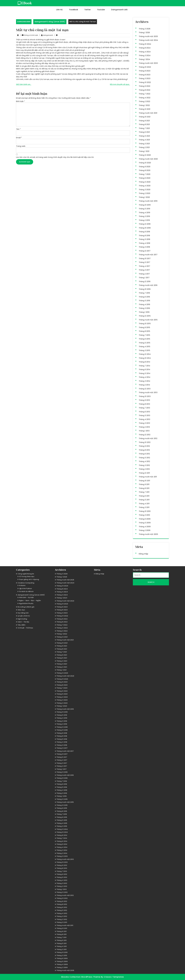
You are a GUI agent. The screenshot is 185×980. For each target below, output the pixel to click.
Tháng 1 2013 (144, 431)
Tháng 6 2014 (144, 369)
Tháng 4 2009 (145, 527)
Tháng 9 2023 (145, 71)
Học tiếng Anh (23, 613)
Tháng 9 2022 (144, 86)
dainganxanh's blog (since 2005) (50, 22)
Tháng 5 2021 (144, 136)
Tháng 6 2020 (145, 178)
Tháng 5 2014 (144, 373)
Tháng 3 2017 (144, 270)
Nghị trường (22, 619)
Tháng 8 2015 (144, 331)
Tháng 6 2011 (144, 496)
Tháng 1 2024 (144, 59)
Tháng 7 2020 (145, 174)
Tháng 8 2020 (145, 170)
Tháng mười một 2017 (148, 255)
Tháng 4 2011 (144, 504)
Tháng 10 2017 (145, 258)
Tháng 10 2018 (145, 228)
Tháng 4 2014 (144, 377)
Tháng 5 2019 (144, 209)
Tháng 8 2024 (145, 48)
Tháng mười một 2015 (148, 320)
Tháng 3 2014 (144, 381)
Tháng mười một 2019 (148, 201)
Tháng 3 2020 (145, 190)
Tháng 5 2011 (144, 500)
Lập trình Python (25, 589)
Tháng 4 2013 (144, 419)
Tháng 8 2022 (144, 90)
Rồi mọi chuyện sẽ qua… (120, 84)
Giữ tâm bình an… (24, 84)
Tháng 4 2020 (145, 186)
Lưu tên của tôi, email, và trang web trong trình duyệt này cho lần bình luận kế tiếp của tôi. (55, 157)
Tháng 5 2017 (144, 262)
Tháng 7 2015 (144, 335)
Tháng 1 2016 (144, 312)
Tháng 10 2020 (145, 163)
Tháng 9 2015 (144, 327)
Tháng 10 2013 (145, 396)
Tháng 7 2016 (144, 293)
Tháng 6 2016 (144, 297)
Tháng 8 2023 (145, 75)
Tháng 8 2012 (144, 450)
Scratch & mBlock (26, 591)
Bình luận (20, 101)
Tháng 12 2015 (145, 316)
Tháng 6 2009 (145, 519)
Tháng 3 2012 (144, 465)
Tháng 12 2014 (145, 354)
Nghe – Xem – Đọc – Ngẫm (30, 601)
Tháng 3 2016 (144, 308)
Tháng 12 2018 (145, 224)
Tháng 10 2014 (145, 358)
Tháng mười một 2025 (148, 36)
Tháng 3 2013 (144, 423)
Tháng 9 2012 (144, 446)
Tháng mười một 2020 (148, 159)
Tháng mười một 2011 (148, 477)
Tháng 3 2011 (144, 507)
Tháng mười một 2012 (148, 438)
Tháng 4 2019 (144, 213)
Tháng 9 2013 (144, 400)
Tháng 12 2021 (145, 109)
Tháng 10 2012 (145, 442)
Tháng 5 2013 (144, 415)
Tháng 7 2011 (144, 492)
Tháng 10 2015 (145, 324)
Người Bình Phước (26, 603)
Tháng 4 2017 (144, 266)
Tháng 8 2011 (144, 488)
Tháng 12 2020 (145, 155)
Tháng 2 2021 (144, 147)
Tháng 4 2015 (144, 346)
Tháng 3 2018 (144, 247)
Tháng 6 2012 (144, 454)
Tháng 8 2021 (144, 124)
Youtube (101, 10)
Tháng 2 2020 (144, 193)
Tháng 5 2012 (144, 458)
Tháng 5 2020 (145, 182)
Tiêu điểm (22, 625)
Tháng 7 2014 (144, 366)
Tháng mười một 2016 (148, 285)
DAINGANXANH (24, 22)
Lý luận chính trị (24, 616)
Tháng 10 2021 (145, 117)
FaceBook (74, 10)
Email (19, 138)
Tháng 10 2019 (145, 205)
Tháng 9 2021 (144, 121)
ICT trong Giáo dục (27, 576)
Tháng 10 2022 (145, 82)
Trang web (21, 146)
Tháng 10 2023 (145, 67)
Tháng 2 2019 (144, 220)
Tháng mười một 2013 (148, 392)
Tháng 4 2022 (145, 98)
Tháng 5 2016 (144, 301)
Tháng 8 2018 (144, 235)
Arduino (22, 585)
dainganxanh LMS (119, 10)
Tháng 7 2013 (144, 408)
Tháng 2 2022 (144, 101)
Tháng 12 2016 (145, 281)
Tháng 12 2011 (144, 473)
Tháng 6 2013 (144, 412)
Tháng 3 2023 (145, 78)
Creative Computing (26, 583)
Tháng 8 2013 (144, 404)
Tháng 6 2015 (144, 339)
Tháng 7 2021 (144, 128)
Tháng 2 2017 (144, 274)
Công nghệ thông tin (26, 574)
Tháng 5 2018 (144, 239)
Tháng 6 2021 (144, 132)
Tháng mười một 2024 (148, 40)
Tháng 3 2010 (144, 515)
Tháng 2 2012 (144, 469)
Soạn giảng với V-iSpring (29, 579)
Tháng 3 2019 (144, 216)
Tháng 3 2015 (144, 350)
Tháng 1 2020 (144, 197)
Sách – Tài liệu (23, 622)
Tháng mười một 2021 (148, 113)
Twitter (88, 10)
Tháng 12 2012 (145, 435)
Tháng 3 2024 (145, 55)
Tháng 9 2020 (145, 167)
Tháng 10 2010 (145, 511)
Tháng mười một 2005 (148, 534)
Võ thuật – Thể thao (25, 628)
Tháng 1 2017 (144, 278)
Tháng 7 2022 (144, 94)
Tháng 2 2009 (145, 530)
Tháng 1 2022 (144, 105)
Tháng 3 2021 (144, 144)
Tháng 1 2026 (144, 32)
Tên (18, 129)
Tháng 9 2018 (144, 232)
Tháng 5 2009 (145, 523)
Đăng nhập (143, 554)
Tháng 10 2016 (145, 289)
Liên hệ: (60, 10)
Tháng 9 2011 (144, 484)
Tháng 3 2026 (145, 29)
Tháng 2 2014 (144, 385)
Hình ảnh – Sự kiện (26, 597)
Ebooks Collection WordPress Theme (81, 977)
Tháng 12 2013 (145, 389)
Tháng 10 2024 (145, 44)
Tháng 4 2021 (144, 140)
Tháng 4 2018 (144, 243)
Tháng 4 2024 (145, 52)
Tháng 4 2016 (144, 304)
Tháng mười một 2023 (148, 63)
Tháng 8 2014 (144, 362)
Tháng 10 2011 (144, 481)
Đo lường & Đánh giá (26, 607)
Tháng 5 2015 (144, 343)
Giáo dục (21, 610)
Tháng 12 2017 (145, 251)
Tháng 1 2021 (144, 151)
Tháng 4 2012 (144, 461)
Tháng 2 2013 (144, 427)
